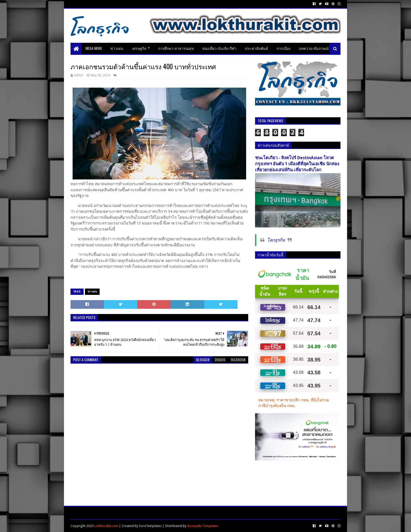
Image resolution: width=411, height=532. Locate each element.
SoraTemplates (150, 526)
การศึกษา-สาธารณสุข (176, 48)
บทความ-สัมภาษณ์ (314, 48)
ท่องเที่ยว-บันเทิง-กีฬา (219, 48)
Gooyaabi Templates (203, 526)
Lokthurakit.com (106, 526)
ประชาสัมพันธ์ (256, 48)
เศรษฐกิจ (139, 48)
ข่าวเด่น (117, 48)
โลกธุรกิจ (276, 240)
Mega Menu (94, 48)
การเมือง (283, 48)
